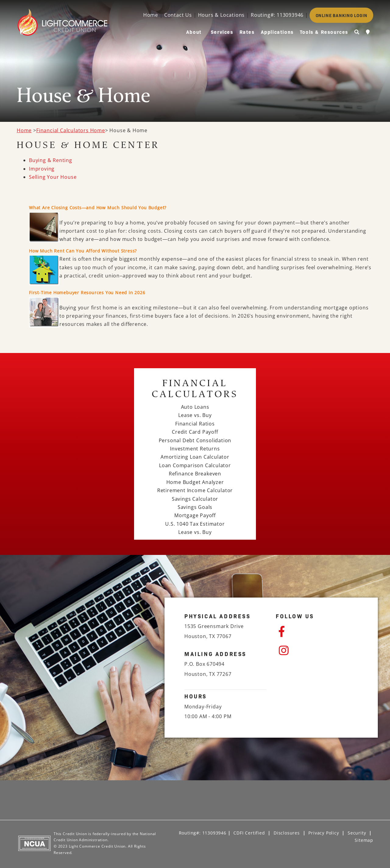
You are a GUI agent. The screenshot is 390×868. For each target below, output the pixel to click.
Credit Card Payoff (195, 432)
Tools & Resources (324, 32)
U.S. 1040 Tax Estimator (195, 524)
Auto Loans (195, 407)
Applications (277, 32)
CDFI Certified (249, 833)
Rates (247, 32)
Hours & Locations (222, 15)
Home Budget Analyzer (195, 482)
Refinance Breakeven (195, 474)
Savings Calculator (195, 499)
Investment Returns (195, 449)
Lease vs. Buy (195, 415)
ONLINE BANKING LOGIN (342, 15)
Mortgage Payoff (195, 515)
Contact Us (178, 15)
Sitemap (364, 840)
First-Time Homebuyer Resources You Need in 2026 (87, 293)
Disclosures (287, 833)
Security (357, 833)
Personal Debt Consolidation (195, 440)
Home (151, 15)
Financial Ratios (195, 424)
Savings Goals (195, 507)
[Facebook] (318, 632)
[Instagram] (318, 651)
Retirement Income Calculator (195, 490)
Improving (42, 169)
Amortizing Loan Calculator (195, 457)
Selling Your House (53, 177)
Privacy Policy (324, 833)
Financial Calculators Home (71, 130)
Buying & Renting (51, 160)
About (194, 32)
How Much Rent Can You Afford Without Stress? (83, 251)
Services (222, 32)
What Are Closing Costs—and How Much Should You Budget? (98, 208)
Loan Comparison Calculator (195, 465)
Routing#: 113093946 (277, 15)
